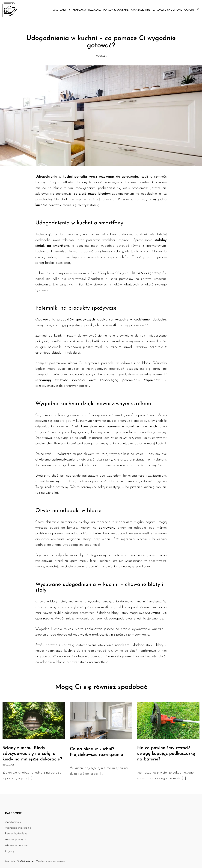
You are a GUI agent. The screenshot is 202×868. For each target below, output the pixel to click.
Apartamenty (62, 10)
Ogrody (189, 10)
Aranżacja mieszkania (87, 10)
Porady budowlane (116, 10)
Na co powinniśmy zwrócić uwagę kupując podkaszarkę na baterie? (166, 754)
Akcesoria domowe (169, 10)
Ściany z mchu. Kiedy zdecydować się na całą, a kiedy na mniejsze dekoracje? (32, 754)
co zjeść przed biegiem (92, 194)
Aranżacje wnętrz (143, 10)
